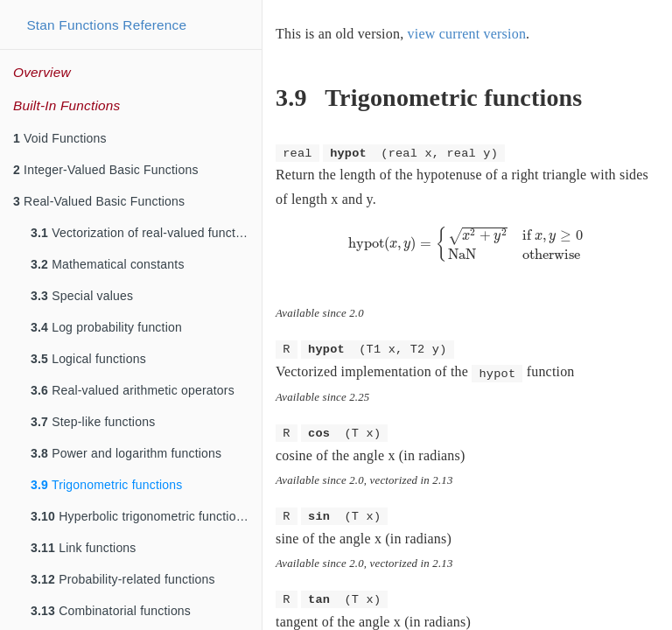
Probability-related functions (123, 579)
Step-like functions (93, 422)
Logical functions (88, 359)
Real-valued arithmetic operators (133, 390)
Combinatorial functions (111, 611)
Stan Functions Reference (106, 25)
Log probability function (106, 327)
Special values (82, 296)
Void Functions (60, 138)
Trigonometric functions (106, 485)
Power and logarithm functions (126, 453)
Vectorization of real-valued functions (145, 233)
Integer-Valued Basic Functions (106, 170)
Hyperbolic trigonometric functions (140, 516)
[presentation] (468, 244)
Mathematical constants (108, 264)
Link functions (84, 548)
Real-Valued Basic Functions (99, 201)
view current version (467, 34)
